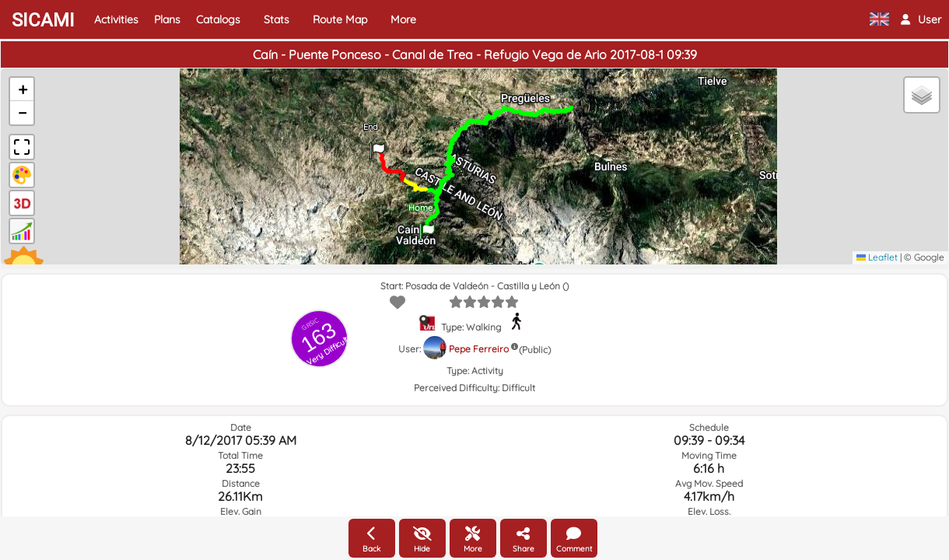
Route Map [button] (340, 19)
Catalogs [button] (218, 19)
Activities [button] (116, 19)
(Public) (535, 350)
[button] (921, 19)
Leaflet (877, 257)
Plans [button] (167, 19)
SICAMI (43, 20)
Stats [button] (277, 19)
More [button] (403, 19)
